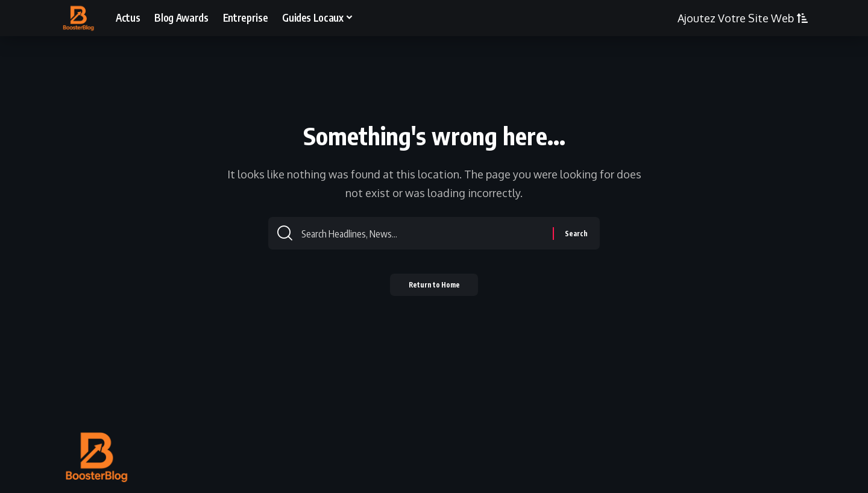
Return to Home (434, 290)
